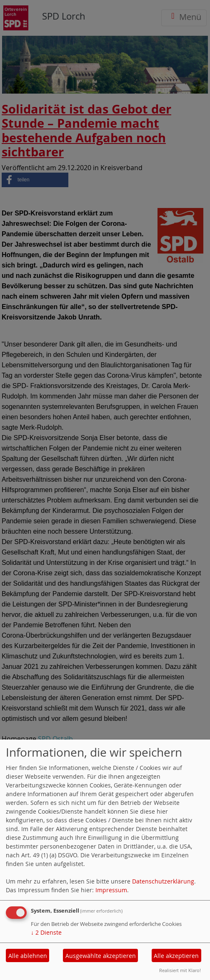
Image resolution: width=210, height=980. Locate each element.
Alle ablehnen (28, 956)
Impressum (111, 890)
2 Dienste (46, 932)
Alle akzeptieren (176, 956)
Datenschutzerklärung (163, 881)
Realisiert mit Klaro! (180, 970)
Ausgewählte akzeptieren (101, 956)
